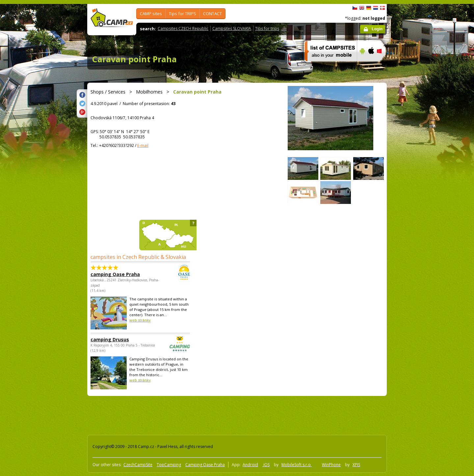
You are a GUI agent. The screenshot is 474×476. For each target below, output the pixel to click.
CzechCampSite (138, 465)
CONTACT (212, 14)
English (362, 8)
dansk (382, 8)
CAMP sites (151, 14)
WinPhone (331, 465)
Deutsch (369, 8)
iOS (266, 465)
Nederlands (376, 8)
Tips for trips (267, 28)
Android (250, 465)
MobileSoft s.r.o (297, 465)
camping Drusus (122, 339)
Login (377, 29)
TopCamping (169, 465)
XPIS (356, 465)
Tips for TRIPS (183, 14)
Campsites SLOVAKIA (232, 28)
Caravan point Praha (134, 59)
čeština (355, 8)
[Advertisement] (414, 202)
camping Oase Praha (122, 274)
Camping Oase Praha (205, 465)
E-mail (143, 145)
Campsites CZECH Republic (183, 28)
